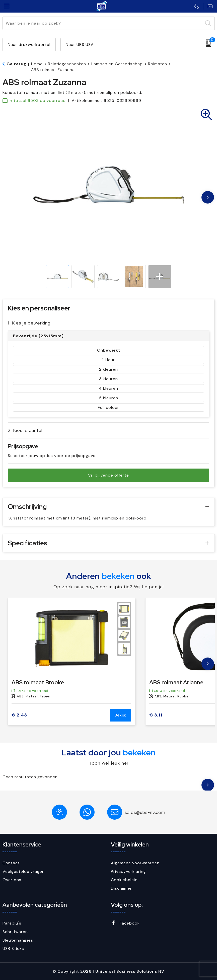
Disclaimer (121, 888)
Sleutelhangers (18, 940)
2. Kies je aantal (25, 430)
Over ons (12, 880)
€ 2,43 (19, 715)
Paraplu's (12, 923)
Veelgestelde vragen (24, 871)
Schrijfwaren (15, 932)
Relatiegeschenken (67, 64)
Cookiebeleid (124, 880)
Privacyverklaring (128, 871)
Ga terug (16, 64)
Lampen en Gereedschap (117, 64)
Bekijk (120, 715)
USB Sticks (13, 949)
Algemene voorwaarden (135, 863)
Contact (11, 863)
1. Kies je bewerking (29, 323)
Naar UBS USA (80, 45)
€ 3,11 (156, 715)
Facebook (125, 923)
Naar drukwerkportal (29, 45)
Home (37, 64)
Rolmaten (158, 64)
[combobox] (103, 23)
